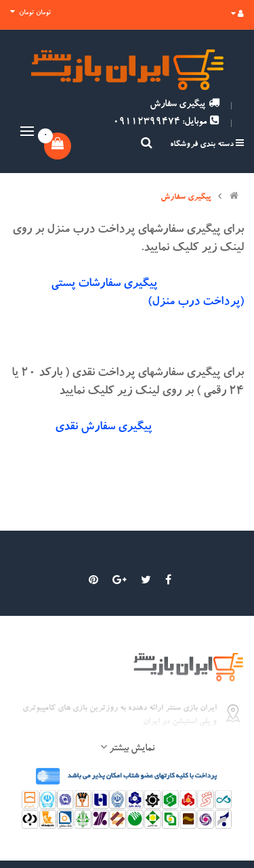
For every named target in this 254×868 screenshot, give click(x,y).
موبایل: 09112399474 (166, 122)
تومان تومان (30, 13)
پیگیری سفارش (185, 105)
